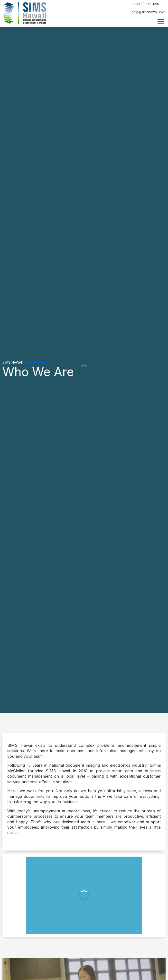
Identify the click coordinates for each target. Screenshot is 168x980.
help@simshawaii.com (149, 12)
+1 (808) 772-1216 (145, 4)
